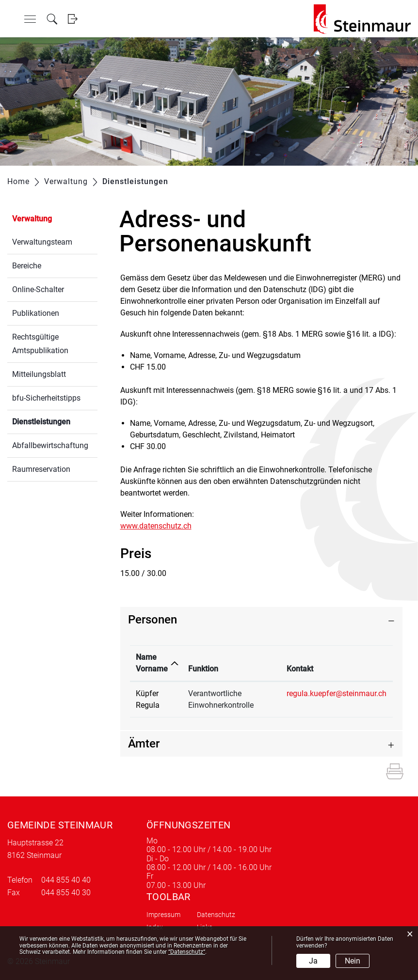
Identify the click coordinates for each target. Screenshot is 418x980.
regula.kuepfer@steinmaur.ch (337, 693)
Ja (313, 961)
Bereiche (27, 266)
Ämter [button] (144, 744)
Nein (353, 961)
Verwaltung (32, 219)
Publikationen (36, 313)
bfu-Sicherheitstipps (46, 398)
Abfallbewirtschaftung (50, 445)
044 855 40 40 (66, 880)
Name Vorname (152, 663)
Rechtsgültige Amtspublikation (40, 344)
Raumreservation (41, 469)
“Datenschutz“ (187, 952)
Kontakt (300, 669)
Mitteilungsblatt (39, 374)
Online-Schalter (38, 289)
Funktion (203, 669)
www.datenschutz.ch (161, 526)
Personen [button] (153, 620)
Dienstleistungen (55, 421)
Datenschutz (216, 915)
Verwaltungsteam (42, 242)
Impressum (163, 915)
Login (72, 19)
